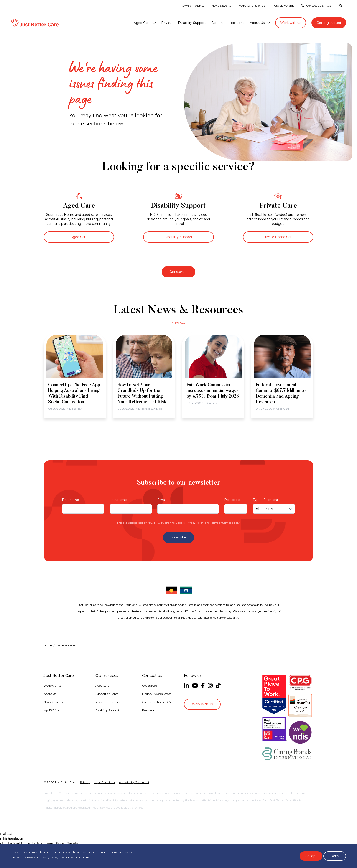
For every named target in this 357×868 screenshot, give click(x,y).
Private (167, 23)
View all (178, 323)
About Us (257, 23)
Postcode (232, 500)
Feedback (148, 710)
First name (70, 500)
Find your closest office (157, 694)
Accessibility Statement (134, 765)
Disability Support (192, 23)
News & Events (221, 6)
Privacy (85, 765)
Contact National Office (158, 702)
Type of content (265, 500)
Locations (237, 23)
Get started (178, 272)
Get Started (150, 686)
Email (162, 500)
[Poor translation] (3, 834)
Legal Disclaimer (81, 857)
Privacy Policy (195, 523)
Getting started (329, 23)
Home (48, 645)
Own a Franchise (193, 6)
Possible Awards (283, 6)
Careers (217, 23)
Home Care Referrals (252, 6)
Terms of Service (221, 523)
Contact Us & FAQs (316, 6)
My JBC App (52, 710)
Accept (311, 856)
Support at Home (107, 694)
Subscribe (178, 537)
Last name (118, 500)
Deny (335, 856)
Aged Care (142, 23)
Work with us (291, 23)
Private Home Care (278, 237)
